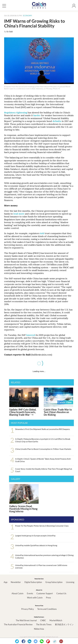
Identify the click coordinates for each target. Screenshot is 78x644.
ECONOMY (27, 16)
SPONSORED (18, 520)
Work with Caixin (35, 598)
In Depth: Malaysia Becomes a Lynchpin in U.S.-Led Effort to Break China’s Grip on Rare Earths (43, 440)
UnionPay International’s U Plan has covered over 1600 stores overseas (41, 566)
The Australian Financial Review (18, 624)
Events (30, 593)
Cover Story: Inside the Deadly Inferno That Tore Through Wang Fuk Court (44, 470)
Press (48, 598)
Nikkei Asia (39, 629)
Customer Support (45, 593)
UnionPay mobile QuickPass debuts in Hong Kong (36, 545)
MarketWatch (56, 620)
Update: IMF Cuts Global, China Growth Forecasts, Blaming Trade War (23, 412)
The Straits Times (44, 624)
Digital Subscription (33, 582)
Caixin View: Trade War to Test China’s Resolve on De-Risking (58, 412)
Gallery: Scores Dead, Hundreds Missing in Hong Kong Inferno (23, 509)
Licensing (70, 582)
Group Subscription (54, 582)
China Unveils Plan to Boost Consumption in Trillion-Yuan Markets (43, 449)
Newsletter (16, 582)
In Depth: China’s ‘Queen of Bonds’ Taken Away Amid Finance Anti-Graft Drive (43, 460)
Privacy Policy (28, 609)
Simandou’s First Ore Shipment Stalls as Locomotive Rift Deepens (42, 429)
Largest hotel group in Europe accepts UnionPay (35, 536)
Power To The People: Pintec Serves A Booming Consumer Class (42, 526)
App (6, 582)
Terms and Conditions (47, 609)
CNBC (43, 620)
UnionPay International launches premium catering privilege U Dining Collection (44, 556)
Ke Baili (10, 32)
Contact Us (61, 593)
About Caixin (17, 593)
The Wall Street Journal (26, 620)
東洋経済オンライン (64, 624)
